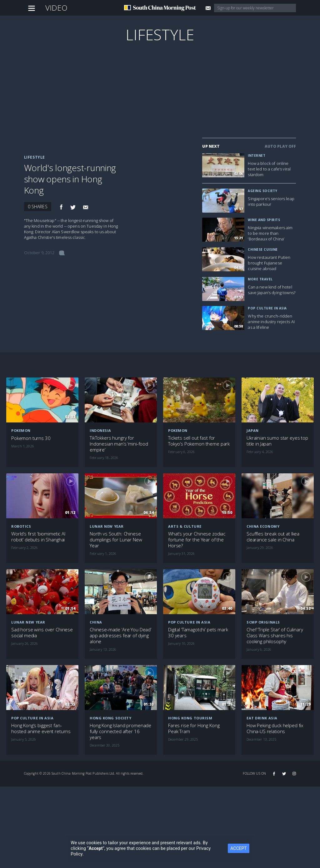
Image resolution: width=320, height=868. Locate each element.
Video (57, 8)
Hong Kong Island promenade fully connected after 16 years (120, 731)
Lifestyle (160, 35)
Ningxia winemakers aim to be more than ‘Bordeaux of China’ (270, 233)
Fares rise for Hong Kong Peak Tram (194, 728)
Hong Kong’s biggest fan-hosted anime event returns (41, 728)
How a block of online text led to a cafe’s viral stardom (269, 169)
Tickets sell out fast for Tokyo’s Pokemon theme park (199, 441)
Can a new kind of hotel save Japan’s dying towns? (272, 290)
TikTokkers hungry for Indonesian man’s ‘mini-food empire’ (119, 444)
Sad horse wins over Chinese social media (42, 633)
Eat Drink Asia (262, 718)
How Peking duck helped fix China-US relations (275, 728)
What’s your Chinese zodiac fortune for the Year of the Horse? (197, 540)
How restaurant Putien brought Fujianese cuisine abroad (269, 263)
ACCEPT (238, 848)
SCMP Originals (263, 622)
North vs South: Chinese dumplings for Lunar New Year (116, 540)
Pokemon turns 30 (31, 438)
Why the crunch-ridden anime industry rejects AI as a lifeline (271, 322)
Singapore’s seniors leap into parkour (271, 201)
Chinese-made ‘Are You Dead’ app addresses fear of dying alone (120, 636)
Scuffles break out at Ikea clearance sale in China (273, 537)
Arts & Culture (185, 526)
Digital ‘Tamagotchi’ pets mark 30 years (198, 633)
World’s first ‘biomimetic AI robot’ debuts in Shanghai (38, 537)
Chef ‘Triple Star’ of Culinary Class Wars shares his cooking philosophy (275, 636)
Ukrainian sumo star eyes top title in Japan (277, 441)
